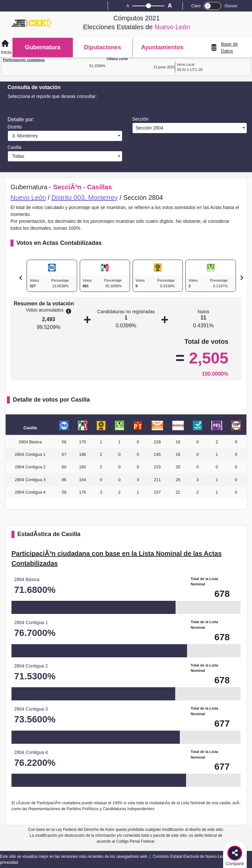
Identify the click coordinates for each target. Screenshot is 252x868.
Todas (17, 156)
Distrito (15, 127)
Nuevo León (28, 198)
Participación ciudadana (24, 60)
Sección (140, 119)
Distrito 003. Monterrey (85, 198)
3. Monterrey (24, 136)
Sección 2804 (149, 128)
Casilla (14, 147)
